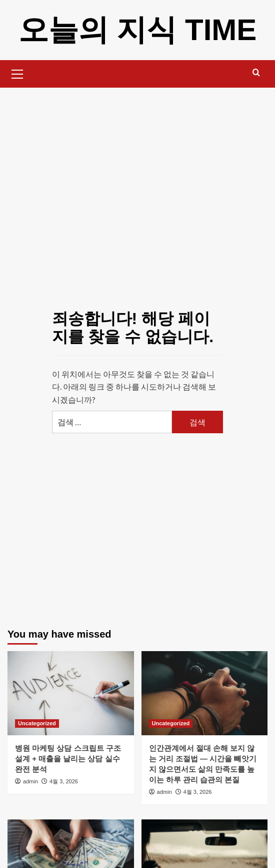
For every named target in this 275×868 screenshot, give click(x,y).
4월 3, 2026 (64, 781)
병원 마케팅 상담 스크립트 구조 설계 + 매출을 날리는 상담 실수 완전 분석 (68, 759)
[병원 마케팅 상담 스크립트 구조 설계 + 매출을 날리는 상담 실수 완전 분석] (71, 693)
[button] (17, 73)
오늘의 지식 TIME (138, 30)
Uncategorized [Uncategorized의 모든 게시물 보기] (37, 723)
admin (30, 781)
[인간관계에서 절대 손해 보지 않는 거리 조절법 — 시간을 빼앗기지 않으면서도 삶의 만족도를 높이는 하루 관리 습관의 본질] (205, 693)
